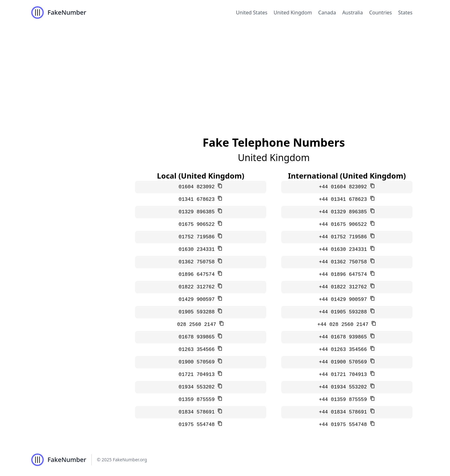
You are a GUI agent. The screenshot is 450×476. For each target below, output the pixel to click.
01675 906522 (198, 225)
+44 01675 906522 (344, 225)
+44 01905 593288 (344, 312)
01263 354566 (198, 350)
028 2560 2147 (198, 325)
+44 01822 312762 (344, 287)
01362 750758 (198, 262)
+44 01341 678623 (344, 200)
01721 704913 (198, 375)
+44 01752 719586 (344, 237)
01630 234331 (198, 250)
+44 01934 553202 (344, 387)
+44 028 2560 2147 (345, 325)
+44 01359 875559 (344, 400)
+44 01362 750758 (344, 262)
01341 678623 (198, 200)
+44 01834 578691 (344, 412)
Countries (380, 13)
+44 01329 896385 (344, 212)
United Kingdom (293, 13)
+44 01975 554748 (344, 425)
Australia (352, 13)
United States (252, 13)
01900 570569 (198, 362)
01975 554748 (198, 425)
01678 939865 (198, 337)
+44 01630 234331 (344, 250)
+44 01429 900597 (344, 300)
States (405, 13)
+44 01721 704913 (344, 375)
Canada (327, 13)
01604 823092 (198, 187)
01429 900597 (198, 300)
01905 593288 (198, 312)
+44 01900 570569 (344, 362)
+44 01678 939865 (344, 337)
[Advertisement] (225, 72)
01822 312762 (198, 287)
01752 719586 (198, 237)
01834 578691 (198, 412)
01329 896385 (198, 212)
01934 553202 (198, 387)
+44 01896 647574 (344, 275)
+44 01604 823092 (344, 187)
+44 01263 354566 (344, 350)
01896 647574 (198, 275)
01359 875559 (198, 400)
